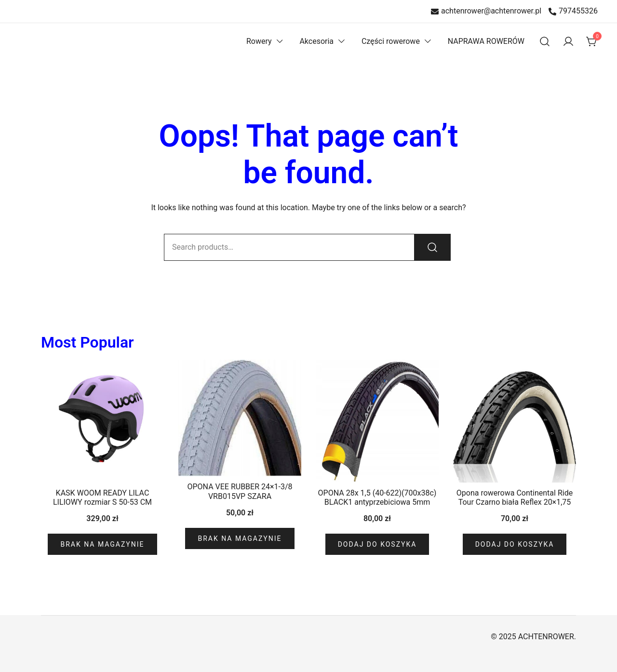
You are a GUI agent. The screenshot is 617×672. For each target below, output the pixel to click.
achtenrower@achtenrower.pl (486, 11)
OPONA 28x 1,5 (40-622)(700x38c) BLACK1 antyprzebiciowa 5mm (377, 497)
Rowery (259, 41)
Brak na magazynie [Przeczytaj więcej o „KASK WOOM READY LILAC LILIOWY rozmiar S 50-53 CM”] (102, 544)
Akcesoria (316, 41)
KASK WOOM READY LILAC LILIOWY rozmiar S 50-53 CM (102, 497)
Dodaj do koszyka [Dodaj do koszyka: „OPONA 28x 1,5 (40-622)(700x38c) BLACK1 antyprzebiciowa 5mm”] (377, 544)
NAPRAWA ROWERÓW (486, 41)
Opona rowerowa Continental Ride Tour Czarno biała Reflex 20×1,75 (515, 497)
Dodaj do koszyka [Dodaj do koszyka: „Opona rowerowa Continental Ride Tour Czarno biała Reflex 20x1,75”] (515, 544)
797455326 (573, 11)
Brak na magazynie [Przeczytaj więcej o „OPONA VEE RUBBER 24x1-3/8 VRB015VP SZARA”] (240, 538)
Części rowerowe (391, 41)
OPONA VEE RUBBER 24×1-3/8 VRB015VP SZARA (240, 491)
